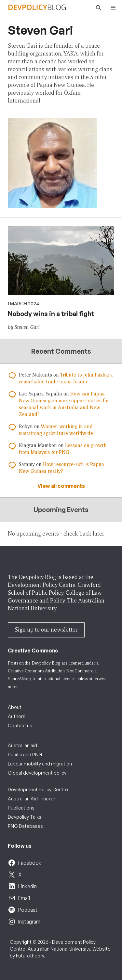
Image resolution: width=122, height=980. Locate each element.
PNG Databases (25, 826)
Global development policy (37, 773)
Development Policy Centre (38, 789)
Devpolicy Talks (25, 817)
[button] (97, 8)
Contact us (20, 725)
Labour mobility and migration (40, 764)
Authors (17, 716)
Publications (21, 808)
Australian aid (22, 745)
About (15, 707)
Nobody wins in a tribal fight (51, 314)
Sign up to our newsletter (46, 630)
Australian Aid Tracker (32, 799)
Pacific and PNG (25, 755)
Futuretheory (30, 956)
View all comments (61, 486)
